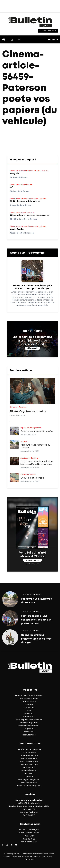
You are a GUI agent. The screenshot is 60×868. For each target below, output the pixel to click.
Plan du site (29, 859)
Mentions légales (25, 857)
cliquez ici (36, 803)
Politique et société (29, 699)
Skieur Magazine (29, 783)
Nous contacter (29, 842)
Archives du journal (29, 723)
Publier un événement (29, 726)
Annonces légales (47, 31)
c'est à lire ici (32, 560)
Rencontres (29, 717)
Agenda (29, 729)
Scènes (29, 711)
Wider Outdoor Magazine (29, 786)
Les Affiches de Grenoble (29, 749)
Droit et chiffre (29, 702)
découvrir (32, 348)
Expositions (29, 708)
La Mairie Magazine (29, 765)
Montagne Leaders (29, 762)
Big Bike (29, 774)
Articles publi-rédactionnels (29, 720)
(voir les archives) (32, 564)
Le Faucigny (29, 768)
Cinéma (29, 705)
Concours (29, 732)
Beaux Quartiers (29, 759)
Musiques (29, 714)
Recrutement (29, 735)
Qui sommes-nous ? (44, 857)
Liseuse (53, 40)
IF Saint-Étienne (29, 771)
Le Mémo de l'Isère (29, 755)
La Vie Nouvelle (29, 752)
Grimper (29, 777)
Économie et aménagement (29, 696)
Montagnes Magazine (29, 780)
